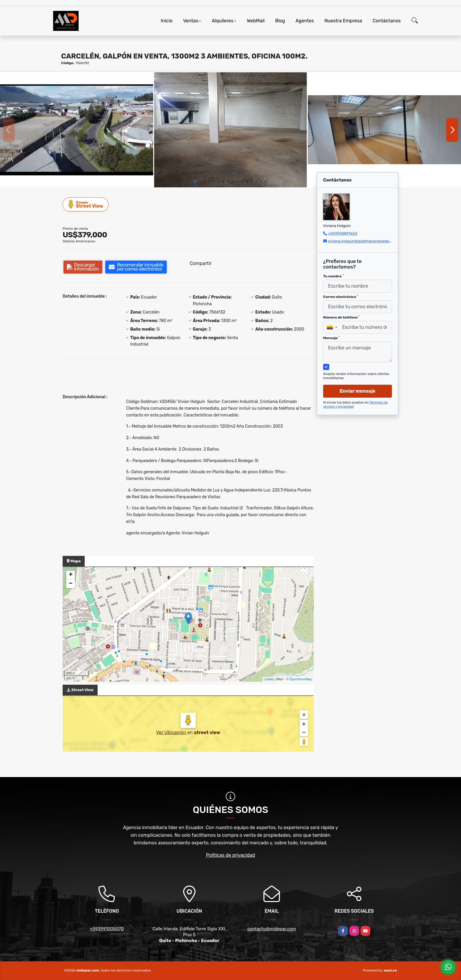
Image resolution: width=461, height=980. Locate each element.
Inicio (167, 21)
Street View (86, 204)
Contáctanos (387, 21)
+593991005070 (107, 929)
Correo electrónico (341, 297)
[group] (77, 130)
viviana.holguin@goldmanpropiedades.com (366, 241)
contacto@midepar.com (272, 929)
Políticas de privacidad (231, 855)
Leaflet (269, 679)
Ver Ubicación (172, 732)
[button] (195, 181)
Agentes (305, 21)
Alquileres (223, 21)
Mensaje (331, 338)
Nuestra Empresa (343, 21)
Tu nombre (333, 276)
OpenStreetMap (301, 679)
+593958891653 (343, 233)
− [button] (71, 584)
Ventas (191, 21)
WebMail (256, 21)
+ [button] (71, 575)
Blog (280, 21)
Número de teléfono (341, 317)
